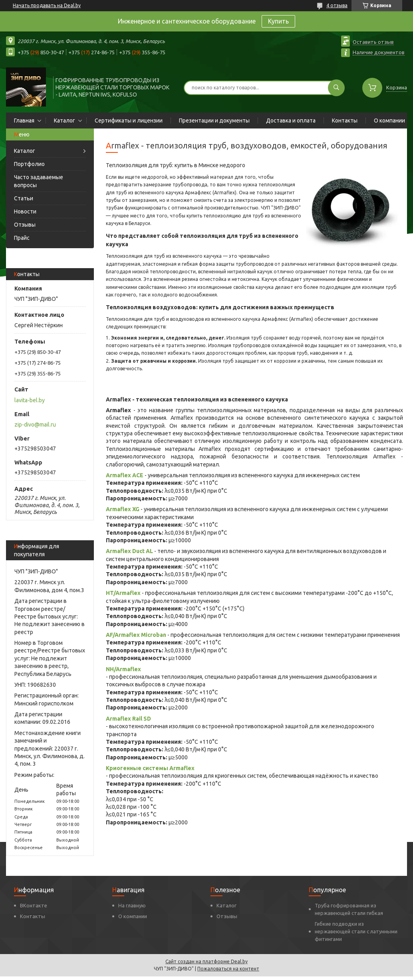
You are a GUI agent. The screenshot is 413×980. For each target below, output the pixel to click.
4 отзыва (337, 5)
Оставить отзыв (373, 42)
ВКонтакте (34, 905)
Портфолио (29, 164)
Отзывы (25, 225)
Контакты (345, 121)
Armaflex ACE (125, 475)
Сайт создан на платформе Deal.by (206, 961)
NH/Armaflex (123, 669)
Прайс (22, 238)
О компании (389, 121)
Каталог (65, 121)
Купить (278, 21)
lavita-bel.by (30, 400)
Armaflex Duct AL (129, 551)
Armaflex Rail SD (128, 719)
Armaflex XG (123, 509)
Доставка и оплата (291, 121)
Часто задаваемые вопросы (39, 181)
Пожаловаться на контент (228, 969)
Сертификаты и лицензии (129, 121)
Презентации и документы (214, 121)
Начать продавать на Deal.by (47, 5)
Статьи (24, 198)
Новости (25, 211)
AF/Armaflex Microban (136, 635)
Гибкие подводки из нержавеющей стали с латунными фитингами (356, 931)
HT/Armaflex (123, 593)
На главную (132, 905)
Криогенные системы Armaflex (150, 768)
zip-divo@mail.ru (35, 425)
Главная (24, 121)
